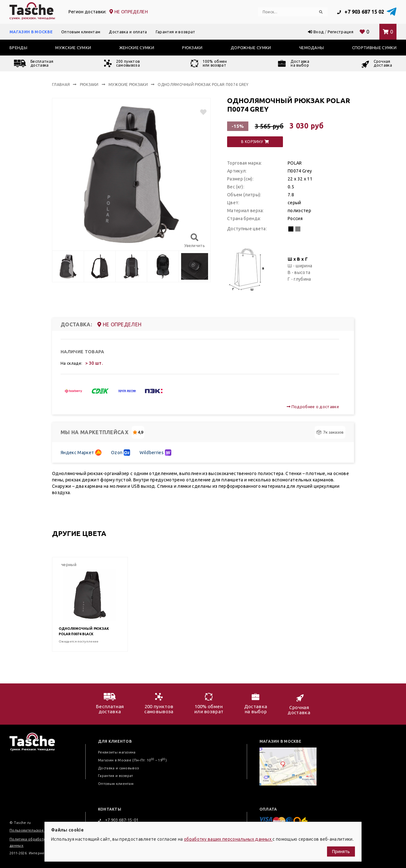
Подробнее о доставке (313, 407)
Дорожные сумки (251, 48)
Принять (341, 852)
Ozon (121, 453)
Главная (61, 85)
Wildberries (155, 453)
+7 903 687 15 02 (361, 12)
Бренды (18, 48)
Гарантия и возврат (176, 32)
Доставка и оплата (128, 32)
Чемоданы (312, 48)
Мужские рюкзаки (128, 85)
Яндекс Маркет (81, 453)
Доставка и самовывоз (118, 768)
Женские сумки (137, 48)
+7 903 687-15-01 (118, 820)
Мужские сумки (73, 48)
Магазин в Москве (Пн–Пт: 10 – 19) (132, 760)
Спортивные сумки (374, 48)
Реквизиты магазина (117, 752)
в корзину (255, 142)
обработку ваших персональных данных (228, 839)
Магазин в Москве (31, 32)
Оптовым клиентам (81, 32)
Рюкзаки (192, 48)
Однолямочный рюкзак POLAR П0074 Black (84, 631)
